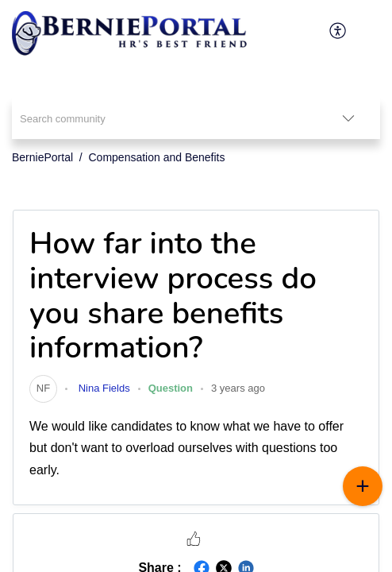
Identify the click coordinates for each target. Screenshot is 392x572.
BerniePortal (42, 157)
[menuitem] (338, 30)
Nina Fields (103, 388)
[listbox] (348, 118)
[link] (43, 388)
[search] (164, 118)
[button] (194, 538)
